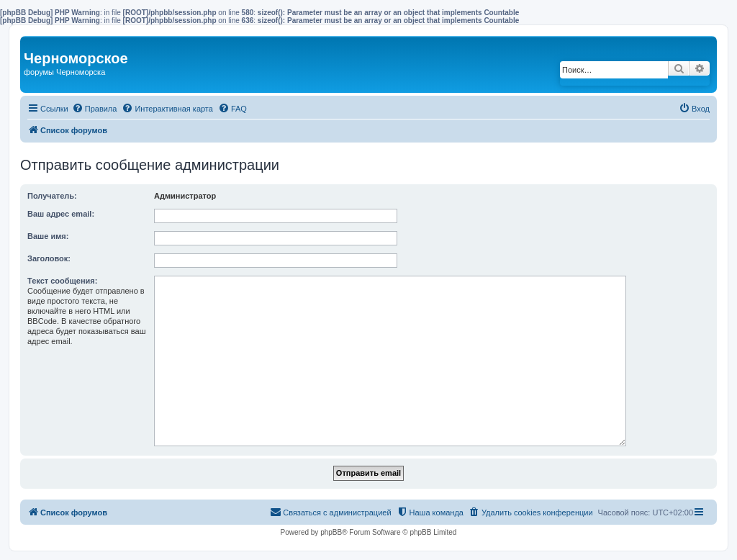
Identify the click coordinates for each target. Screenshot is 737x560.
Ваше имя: (48, 236)
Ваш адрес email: (61, 214)
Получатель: (52, 196)
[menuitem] (95, 109)
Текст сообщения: (62, 281)
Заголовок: (49, 258)
